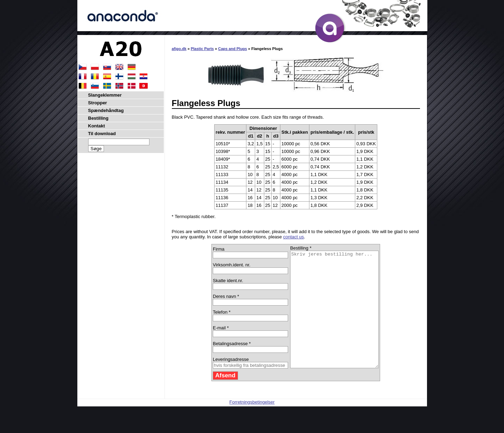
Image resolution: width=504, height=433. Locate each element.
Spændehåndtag (106, 110)
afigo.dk (179, 49)
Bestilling (99, 118)
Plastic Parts (202, 49)
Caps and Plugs (233, 49)
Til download (102, 134)
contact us (293, 237)
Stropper (98, 103)
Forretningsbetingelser (252, 425)
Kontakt (97, 126)
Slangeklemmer (105, 95)
